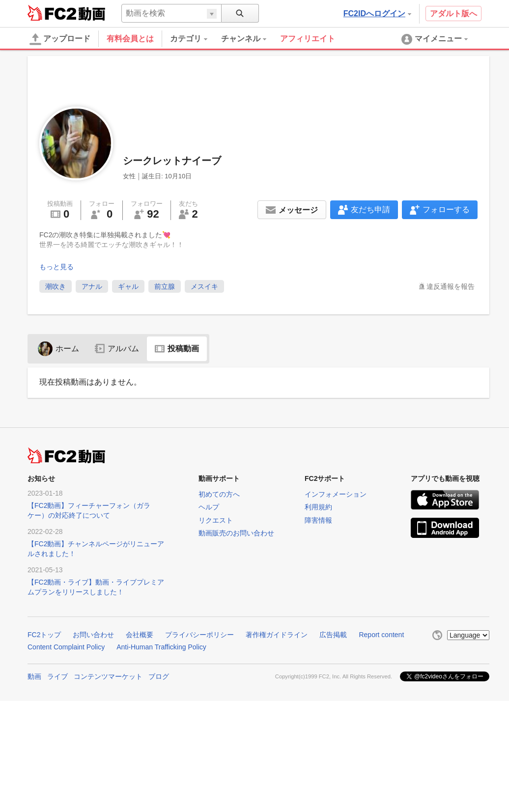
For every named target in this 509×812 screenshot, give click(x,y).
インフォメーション (336, 494)
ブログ (159, 676)
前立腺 (165, 286)
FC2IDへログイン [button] (377, 14)
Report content (381, 635)
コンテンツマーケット (108, 676)
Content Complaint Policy (66, 647)
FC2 (52, 13)
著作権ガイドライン (277, 635)
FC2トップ (44, 635)
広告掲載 (333, 635)
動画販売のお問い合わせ (236, 533)
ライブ (57, 676)
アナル (92, 286)
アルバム (117, 349)
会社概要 (140, 635)
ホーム (58, 349)
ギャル (128, 286)
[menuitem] (196, 39)
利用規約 (318, 507)
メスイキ (204, 286)
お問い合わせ (93, 635)
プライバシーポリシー (199, 635)
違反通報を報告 (451, 286)
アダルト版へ (453, 14)
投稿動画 (177, 349)
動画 (34, 676)
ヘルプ (209, 507)
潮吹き (56, 286)
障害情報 (318, 520)
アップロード (60, 39)
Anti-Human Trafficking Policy (161, 647)
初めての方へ (219, 494)
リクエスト (216, 520)
